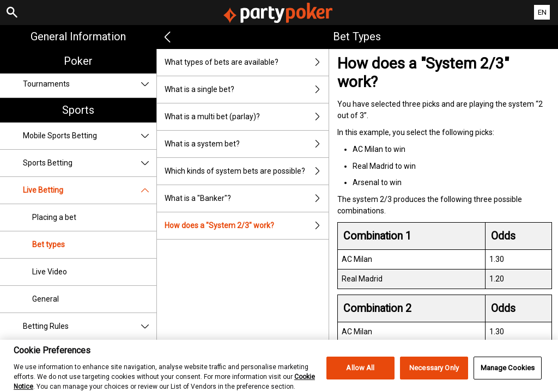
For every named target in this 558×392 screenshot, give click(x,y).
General (46, 299)
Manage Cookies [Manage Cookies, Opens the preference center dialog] (508, 374)
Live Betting (90, 190)
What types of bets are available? (247, 62)
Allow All (360, 374)
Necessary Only (434, 374)
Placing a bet (54, 217)
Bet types (48, 244)
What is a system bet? (247, 144)
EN (542, 12)
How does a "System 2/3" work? (247, 226)
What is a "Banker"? (247, 198)
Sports (78, 110)
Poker (78, 61)
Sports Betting (90, 163)
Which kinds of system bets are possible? (247, 171)
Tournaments (90, 84)
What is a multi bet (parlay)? (247, 117)
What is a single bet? (247, 90)
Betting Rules (90, 326)
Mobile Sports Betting (90, 136)
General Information (78, 36)
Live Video (50, 272)
